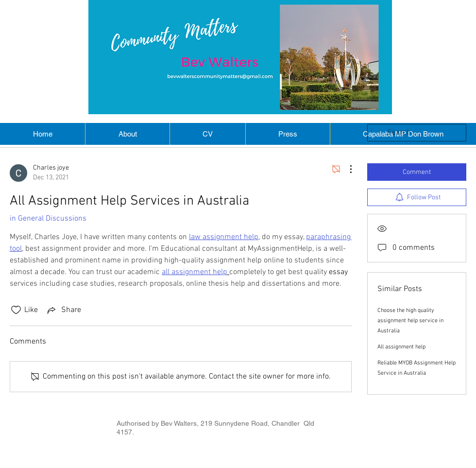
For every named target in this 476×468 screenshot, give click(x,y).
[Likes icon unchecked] (16, 310)
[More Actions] (346, 169)
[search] (417, 133)
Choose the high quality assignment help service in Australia (410, 321)
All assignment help (401, 347)
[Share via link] (63, 310)
